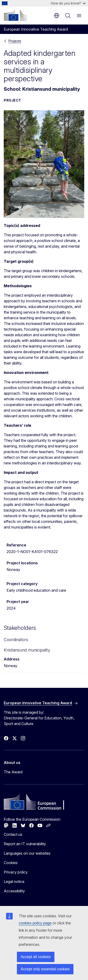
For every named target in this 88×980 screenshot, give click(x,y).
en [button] (57, 16)
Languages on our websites (27, 853)
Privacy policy (16, 872)
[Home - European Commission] (15, 15)
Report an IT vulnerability (25, 844)
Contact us (13, 834)
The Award (13, 772)
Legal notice (14, 882)
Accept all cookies (36, 957)
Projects (15, 41)
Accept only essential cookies (45, 969)
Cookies (11, 863)
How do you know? (68, 3)
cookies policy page (35, 923)
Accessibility (14, 891)
